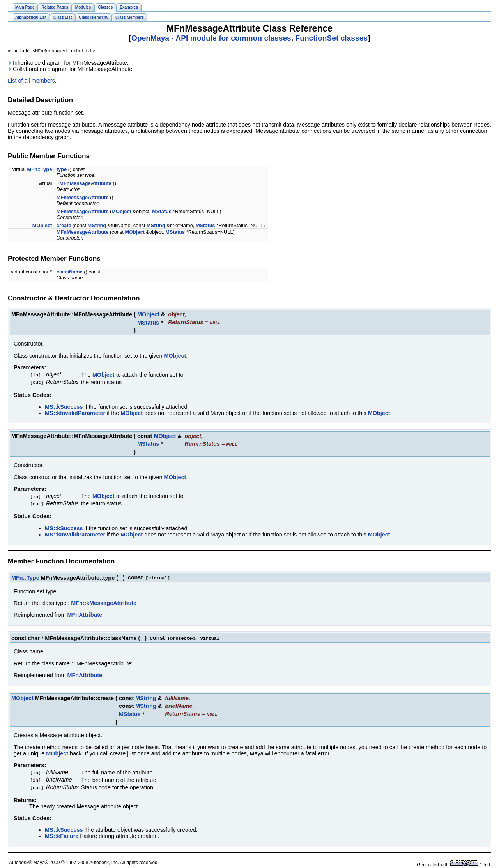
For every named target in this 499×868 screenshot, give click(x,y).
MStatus (162, 212)
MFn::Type (40, 170)
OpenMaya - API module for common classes (211, 38)
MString (97, 226)
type (62, 170)
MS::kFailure (62, 832)
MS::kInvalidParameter (75, 413)
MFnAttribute (85, 613)
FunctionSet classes (331, 38)
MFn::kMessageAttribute (104, 601)
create (64, 226)
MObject (121, 212)
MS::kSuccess (64, 406)
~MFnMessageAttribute (84, 184)
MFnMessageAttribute (83, 198)
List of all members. (32, 81)
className (70, 273)
